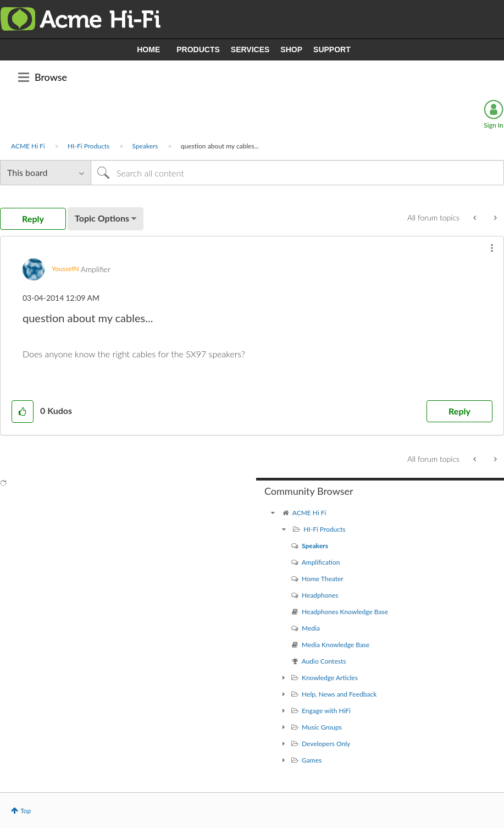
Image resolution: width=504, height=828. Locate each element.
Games (312, 760)
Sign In (493, 125)
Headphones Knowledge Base (345, 612)
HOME (148, 49)
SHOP (291, 49)
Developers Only (326, 744)
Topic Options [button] (102, 218)
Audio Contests (324, 661)
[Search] (297, 173)
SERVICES (250, 49)
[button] (492, 248)
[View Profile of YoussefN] (65, 269)
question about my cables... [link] (220, 146)
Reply (459, 411)
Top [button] (26, 811)
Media (311, 628)
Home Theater (323, 579)
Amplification (321, 562)
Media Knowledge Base (336, 645)
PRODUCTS (198, 49)
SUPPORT (332, 49)
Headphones (320, 595)
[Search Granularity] (45, 173)
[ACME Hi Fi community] (273, 513)
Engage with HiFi (326, 711)
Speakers (145, 146)
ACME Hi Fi (28, 146)
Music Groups (322, 727)
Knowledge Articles (330, 678)
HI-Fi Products (88, 146)
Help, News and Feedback (339, 694)
